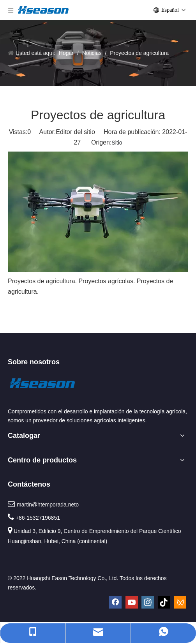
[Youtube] (132, 602)
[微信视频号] (180, 602)
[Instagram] (148, 602)
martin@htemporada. (42, 505)
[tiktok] (164, 602)
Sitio (117, 143)
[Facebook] (115, 602)
